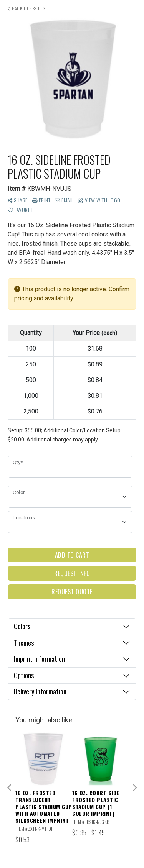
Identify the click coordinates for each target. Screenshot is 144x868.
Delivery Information (40, 691)
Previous (10, 788)
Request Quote (72, 592)
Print (41, 200)
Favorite (21, 209)
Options (24, 675)
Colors (22, 626)
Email (64, 200)
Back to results (26, 8)
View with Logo (99, 200)
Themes (24, 643)
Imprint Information (39, 659)
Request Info (72, 573)
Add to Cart (72, 555)
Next (134, 788)
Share (18, 200)
